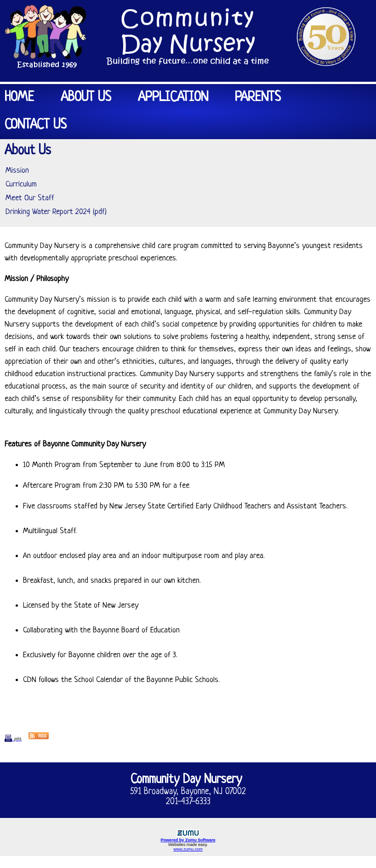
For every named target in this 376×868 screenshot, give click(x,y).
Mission (17, 171)
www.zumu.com (188, 849)
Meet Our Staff (30, 198)
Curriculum (21, 184)
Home (19, 98)
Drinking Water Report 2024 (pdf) (56, 212)
